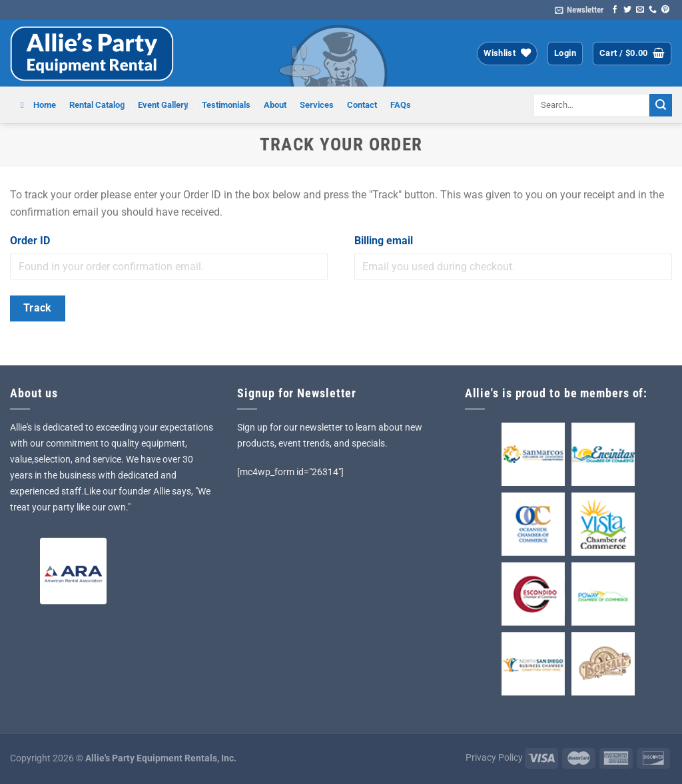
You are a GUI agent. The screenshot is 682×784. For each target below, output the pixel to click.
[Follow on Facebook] (615, 10)
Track (38, 308)
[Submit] (661, 105)
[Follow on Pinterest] (665, 10)
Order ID (30, 241)
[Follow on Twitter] (627, 10)
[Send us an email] (640, 10)
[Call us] (653, 10)
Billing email (384, 241)
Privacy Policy (494, 758)
